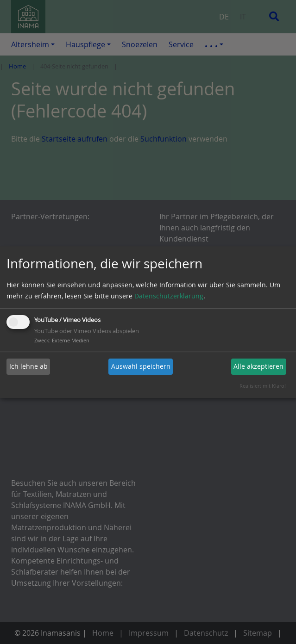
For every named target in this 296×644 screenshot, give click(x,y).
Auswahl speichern (141, 366)
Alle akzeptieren (258, 366)
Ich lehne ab (28, 366)
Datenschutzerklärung (169, 296)
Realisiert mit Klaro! (263, 386)
